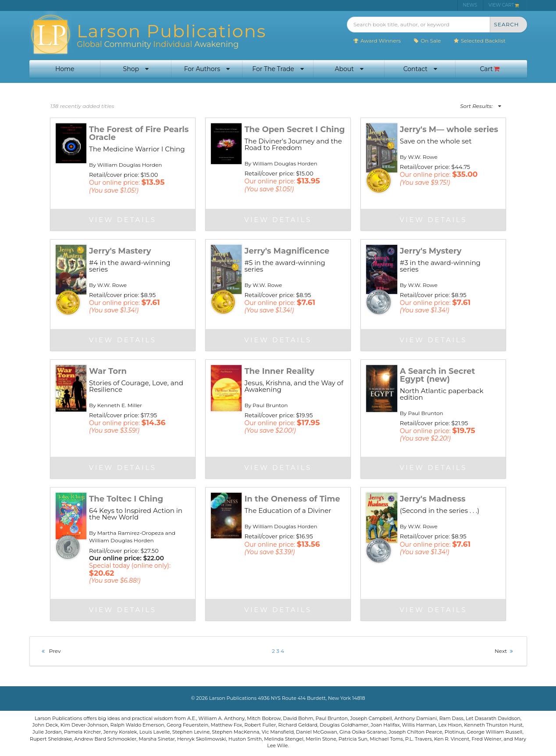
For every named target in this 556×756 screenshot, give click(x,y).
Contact (420, 69)
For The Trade (278, 69)
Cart (490, 69)
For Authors (207, 69)
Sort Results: (480, 106)
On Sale (427, 41)
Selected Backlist (479, 41)
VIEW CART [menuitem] (504, 5)
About (349, 69)
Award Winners (377, 41)
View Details (123, 220)
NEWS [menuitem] (470, 5)
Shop (136, 69)
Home (65, 69)
